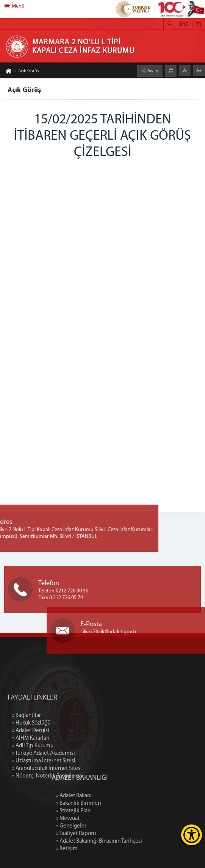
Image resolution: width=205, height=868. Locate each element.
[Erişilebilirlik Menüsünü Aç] (192, 835)
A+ (199, 70)
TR (199, 25)
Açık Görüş (27, 72)
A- (185, 70)
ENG (184, 25)
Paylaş (152, 71)
